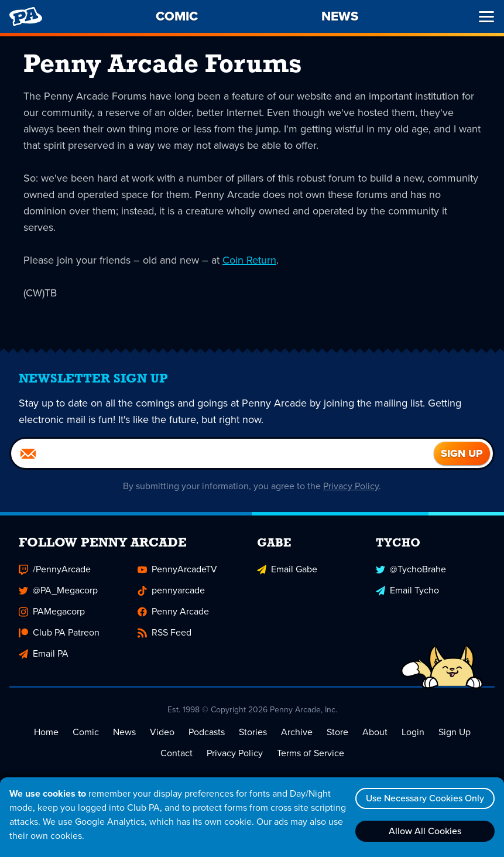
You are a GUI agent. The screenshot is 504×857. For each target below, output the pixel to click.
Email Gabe (287, 569)
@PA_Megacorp (58, 590)
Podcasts (207, 732)
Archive (297, 732)
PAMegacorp (52, 611)
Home (46, 732)
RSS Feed (164, 632)
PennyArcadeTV (177, 569)
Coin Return (249, 260)
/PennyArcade (55, 569)
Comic (86, 732)
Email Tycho (407, 590)
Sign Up (455, 732)
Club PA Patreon (59, 632)
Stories (253, 732)
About (375, 732)
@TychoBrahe (411, 569)
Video (162, 732)
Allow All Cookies (425, 831)
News (124, 732)
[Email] (222, 453)
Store (337, 732)
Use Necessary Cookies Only (425, 798)
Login (413, 732)
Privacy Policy (351, 486)
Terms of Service (311, 753)
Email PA (44, 653)
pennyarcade (171, 590)
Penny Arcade (173, 611)
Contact (176, 753)
